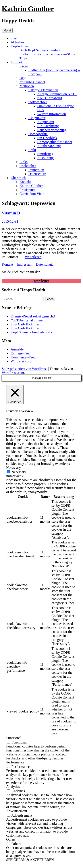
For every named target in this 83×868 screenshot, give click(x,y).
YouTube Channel (32, 82)
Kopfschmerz (20, 46)
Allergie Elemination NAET (57, 94)
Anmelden (18, 349)
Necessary (19, 472)
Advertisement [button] (17, 811)
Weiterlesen (33, 257)
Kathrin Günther (28, 9)
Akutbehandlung (49, 146)
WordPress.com (13, 373)
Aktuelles (17, 42)
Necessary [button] (14, 468)
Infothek (17, 62)
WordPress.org (21, 361)
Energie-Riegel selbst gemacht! (33, 316)
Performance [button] (15, 762)
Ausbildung (45, 158)
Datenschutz (37, 174)
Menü (7, 30)
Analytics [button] (13, 787)
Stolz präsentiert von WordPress (24, 369)
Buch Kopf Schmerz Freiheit (40, 50)
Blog (23, 78)
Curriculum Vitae (32, 194)
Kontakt (25, 182)
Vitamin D (11, 213)
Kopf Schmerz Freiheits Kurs (31, 332)
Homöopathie (38, 134)
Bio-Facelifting (48, 126)
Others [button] (11, 839)
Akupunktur (37, 118)
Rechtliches (28, 166)
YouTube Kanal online (27, 320)
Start (14, 38)
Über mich (18, 178)
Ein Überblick (47, 138)
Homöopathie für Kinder (55, 142)
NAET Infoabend (49, 98)
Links (23, 162)
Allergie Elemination (43, 90)
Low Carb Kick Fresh (26, 324)
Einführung (45, 154)
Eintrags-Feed (21, 353)
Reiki (32, 150)
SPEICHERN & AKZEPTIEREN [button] (30, 860)
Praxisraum (28, 190)
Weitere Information (52, 114)
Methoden (27, 86)
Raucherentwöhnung (52, 130)
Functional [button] (14, 738)
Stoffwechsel (38, 102)
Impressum (36, 170)
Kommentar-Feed (23, 357)
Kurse (24, 66)
